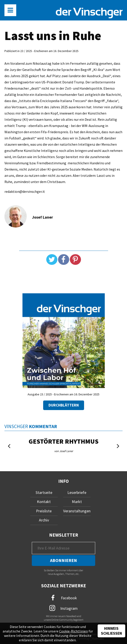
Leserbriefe (77, 492)
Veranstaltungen (77, 511)
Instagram (63, 608)
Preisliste (44, 511)
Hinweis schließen (111, 631)
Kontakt (44, 502)
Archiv (44, 520)
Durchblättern (64, 405)
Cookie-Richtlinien (74, 631)
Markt (77, 502)
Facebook (64, 598)
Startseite (44, 492)
